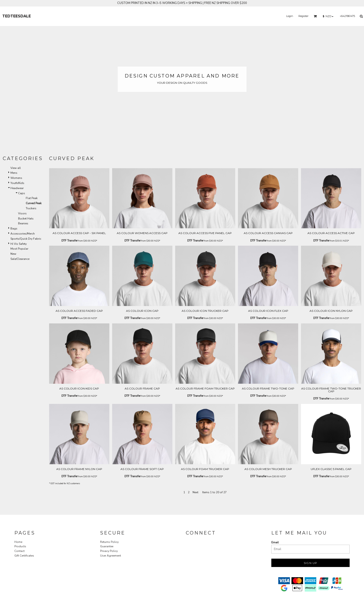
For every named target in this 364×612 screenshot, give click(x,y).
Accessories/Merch (23, 234)
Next (195, 492)
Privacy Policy (109, 551)
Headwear (17, 188)
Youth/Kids (17, 183)
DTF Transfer (70, 241)
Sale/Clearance (20, 259)
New (13, 254)
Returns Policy (109, 542)
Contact (19, 551)
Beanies (23, 223)
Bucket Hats (26, 219)
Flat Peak (32, 198)
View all (16, 168)
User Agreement (111, 556)
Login (290, 16)
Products (20, 546)
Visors (22, 213)
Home (18, 542)
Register (303, 16)
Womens (16, 178)
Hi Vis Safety (19, 244)
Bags (14, 229)
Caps (22, 193)
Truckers (31, 208)
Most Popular (19, 249)
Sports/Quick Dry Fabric (26, 239)
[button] (315, 16)
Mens (14, 173)
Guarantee (107, 546)
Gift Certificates (24, 556)
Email (275, 542)
